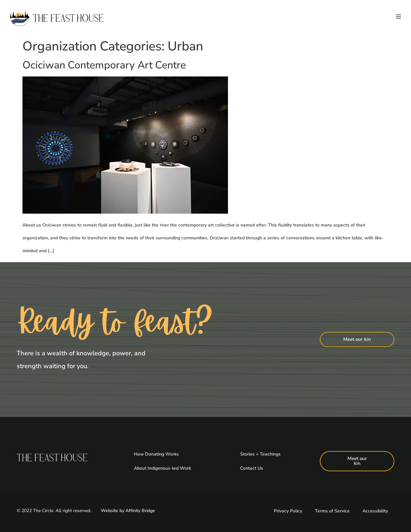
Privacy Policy (288, 511)
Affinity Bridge (140, 511)
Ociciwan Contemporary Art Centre (104, 65)
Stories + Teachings (260, 454)
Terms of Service (332, 511)
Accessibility (375, 511)
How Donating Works (156, 454)
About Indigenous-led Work (162, 468)
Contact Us (252, 468)
